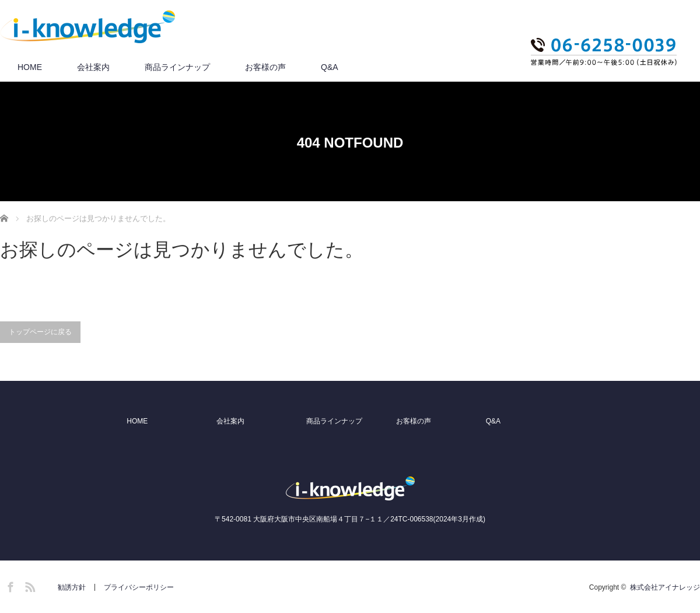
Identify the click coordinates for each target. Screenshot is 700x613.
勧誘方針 (72, 587)
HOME (30, 67)
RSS (29, 585)
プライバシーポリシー (139, 587)
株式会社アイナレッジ (665, 587)
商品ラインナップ (177, 67)
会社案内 (93, 67)
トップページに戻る (40, 332)
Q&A (330, 67)
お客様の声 (265, 67)
